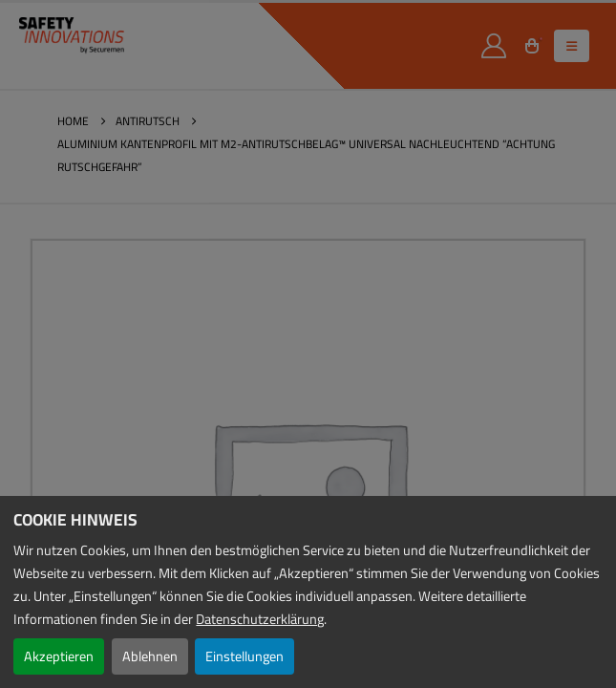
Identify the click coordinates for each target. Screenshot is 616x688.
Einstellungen (244, 656)
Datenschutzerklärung (260, 619)
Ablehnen (150, 656)
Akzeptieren (59, 656)
